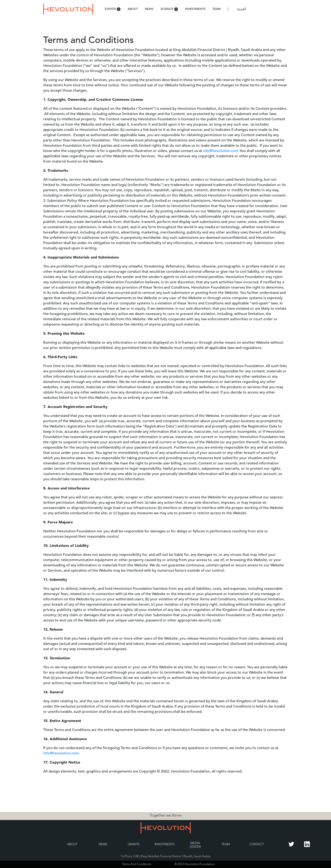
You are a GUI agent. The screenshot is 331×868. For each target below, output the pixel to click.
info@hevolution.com (221, 151)
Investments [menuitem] (195, 9)
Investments (164, 844)
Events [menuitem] (113, 9)
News (103, 844)
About (72, 844)
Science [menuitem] (169, 9)
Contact (257, 844)
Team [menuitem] (217, 9)
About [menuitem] (133, 9)
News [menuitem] (149, 9)
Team (226, 844)
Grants (134, 844)
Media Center (195, 845)
